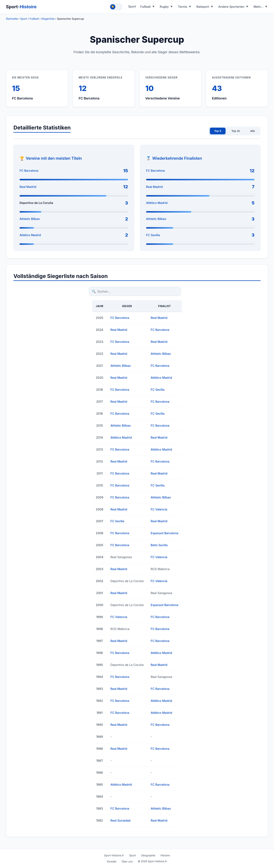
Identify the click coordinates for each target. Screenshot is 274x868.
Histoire (165, 855)
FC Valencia (159, 509)
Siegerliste (48, 19)
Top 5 (218, 131)
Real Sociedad (120, 820)
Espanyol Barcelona (165, 533)
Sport (21, 7)
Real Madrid (28, 187)
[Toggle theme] (116, 7)
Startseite (12, 19)
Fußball (146, 7)
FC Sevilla (153, 235)
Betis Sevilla (159, 545)
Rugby (164, 7)
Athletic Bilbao (30, 219)
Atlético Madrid (30, 235)
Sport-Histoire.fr (114, 855)
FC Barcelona (29, 171)
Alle (252, 131)
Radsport (203, 7)
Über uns (127, 861)
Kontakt (112, 861)
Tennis (183, 7)
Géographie (148, 855)
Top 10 (236, 131)
